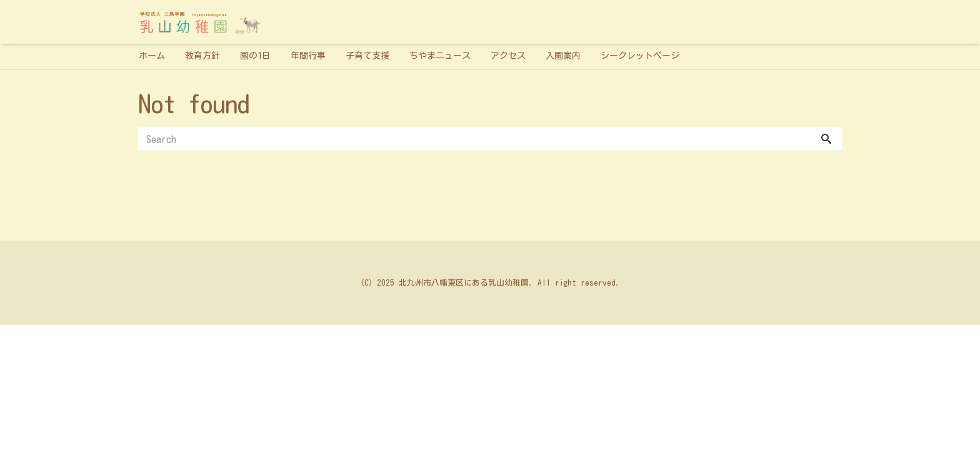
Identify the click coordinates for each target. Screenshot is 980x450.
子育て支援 (367, 56)
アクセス (508, 56)
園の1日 (255, 56)
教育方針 (202, 56)
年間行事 (308, 56)
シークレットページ (640, 56)
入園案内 (563, 56)
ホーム (152, 56)
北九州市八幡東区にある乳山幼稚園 (464, 283)
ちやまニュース (440, 56)
